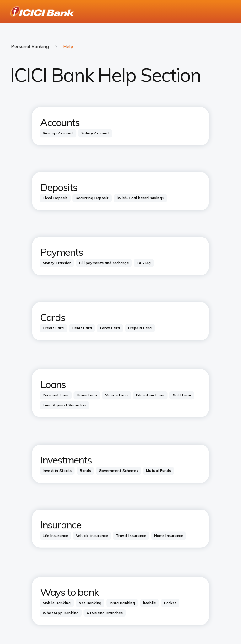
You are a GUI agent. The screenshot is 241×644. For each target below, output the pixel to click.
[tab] (58, 133)
